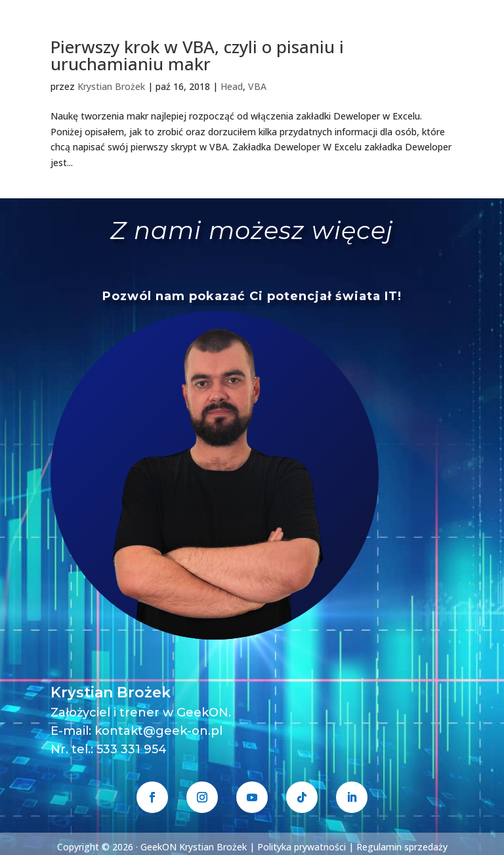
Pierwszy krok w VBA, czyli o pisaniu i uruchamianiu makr (197, 55)
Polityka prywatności (302, 847)
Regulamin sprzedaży (402, 847)
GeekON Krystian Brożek (194, 847)
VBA (257, 86)
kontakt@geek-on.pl (158, 731)
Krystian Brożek (111, 86)
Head (232, 86)
